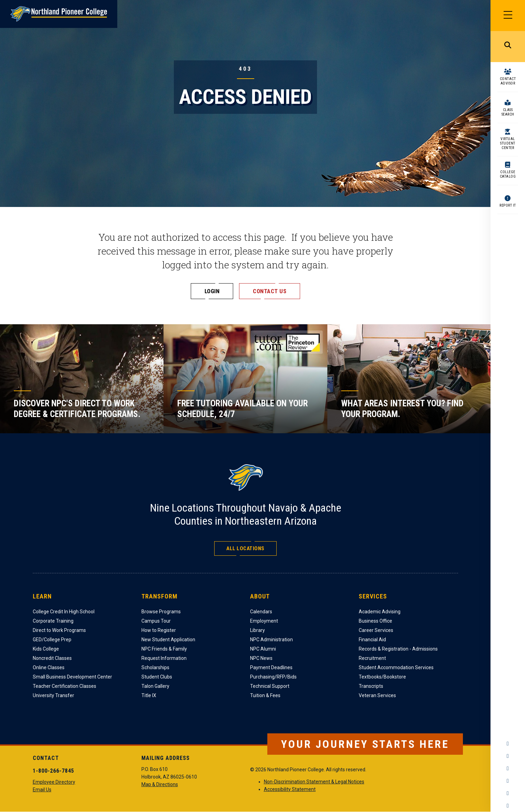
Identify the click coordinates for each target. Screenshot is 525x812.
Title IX (149, 695)
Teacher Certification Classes (65, 686)
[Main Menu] (508, 16)
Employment (264, 621)
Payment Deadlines (271, 667)
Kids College (46, 649)
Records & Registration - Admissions (398, 649)
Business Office (375, 621)
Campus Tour (156, 621)
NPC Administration (271, 640)
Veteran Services (377, 695)
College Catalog (508, 174)
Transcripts (371, 686)
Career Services (376, 630)
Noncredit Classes (52, 658)
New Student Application (168, 640)
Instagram (508, 756)
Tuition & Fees (265, 695)
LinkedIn (508, 793)
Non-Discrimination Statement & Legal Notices (314, 782)
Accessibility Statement (290, 789)
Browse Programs (161, 612)
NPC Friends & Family (164, 649)
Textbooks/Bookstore (382, 677)
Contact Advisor (508, 81)
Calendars (261, 612)
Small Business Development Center (72, 677)
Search (508, 47)
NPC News (261, 658)
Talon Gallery (155, 686)
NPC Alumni (263, 649)
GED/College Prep (52, 640)
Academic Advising (380, 612)
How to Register (159, 630)
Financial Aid (372, 640)
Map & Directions (160, 784)
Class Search (508, 112)
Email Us (42, 790)
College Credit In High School (64, 612)
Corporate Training (53, 621)
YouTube (508, 781)
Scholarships (155, 667)
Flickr (508, 806)
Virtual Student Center (508, 143)
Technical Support (270, 686)
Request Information (164, 658)
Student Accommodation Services (396, 667)
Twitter (508, 769)
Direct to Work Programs (59, 630)
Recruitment (372, 658)
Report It (508, 205)
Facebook (508, 744)
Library (257, 630)
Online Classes (49, 667)
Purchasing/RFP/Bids (273, 677)
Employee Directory (54, 782)
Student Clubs (157, 677)
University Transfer (53, 695)
